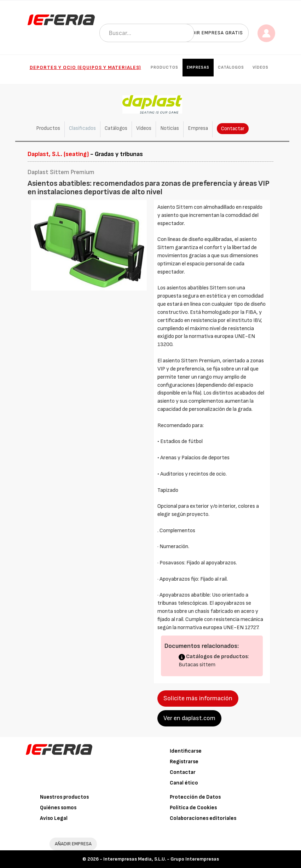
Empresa (198, 128)
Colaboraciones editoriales (203, 818)
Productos (164, 67)
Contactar (233, 129)
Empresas (198, 67)
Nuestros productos (64, 797)
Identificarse (186, 751)
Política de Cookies (193, 808)
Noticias (170, 128)
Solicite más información (198, 698)
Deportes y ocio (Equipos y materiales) (85, 67)
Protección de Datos (195, 797)
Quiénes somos (58, 808)
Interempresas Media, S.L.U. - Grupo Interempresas (161, 859)
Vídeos (261, 67)
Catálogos (231, 67)
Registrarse (184, 762)
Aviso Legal (54, 818)
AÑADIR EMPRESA (73, 844)
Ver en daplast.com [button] (189, 718)
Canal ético (184, 783)
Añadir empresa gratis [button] (213, 33)
